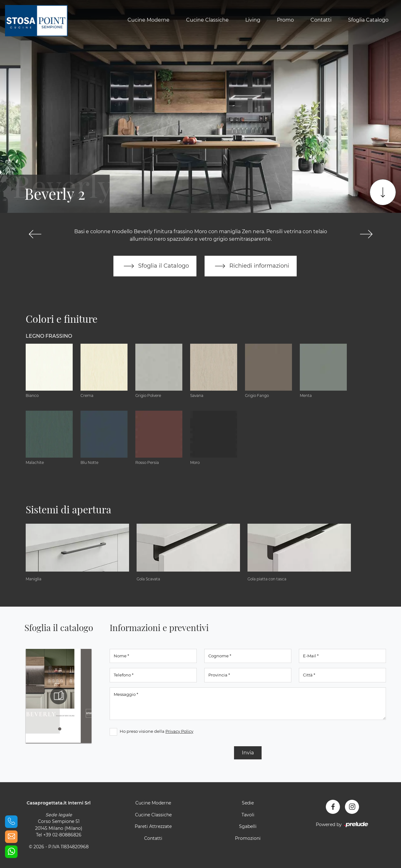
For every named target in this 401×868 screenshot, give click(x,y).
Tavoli (248, 815)
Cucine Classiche (207, 20)
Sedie (248, 803)
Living (253, 20)
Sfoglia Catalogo (368, 20)
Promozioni (248, 838)
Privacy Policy (179, 731)
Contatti (321, 20)
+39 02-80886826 (62, 835)
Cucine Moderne (148, 20)
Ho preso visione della (156, 731)
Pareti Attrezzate (153, 826)
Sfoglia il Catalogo (155, 266)
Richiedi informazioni (251, 266)
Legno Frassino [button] (49, 336)
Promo (285, 20)
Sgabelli (248, 826)
